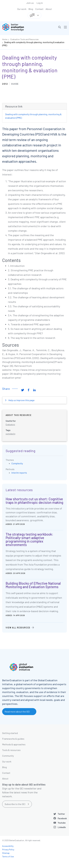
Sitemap (6, 853)
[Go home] (19, 27)
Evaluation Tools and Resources (25, 39)
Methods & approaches (14, 744)
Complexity (17, 463)
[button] (60, 27)
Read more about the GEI (17, 712)
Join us (30, 3)
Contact (39, 9)
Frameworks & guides (13, 739)
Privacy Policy (8, 849)
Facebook (62, 818)
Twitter (61, 814)
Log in (40, 3)
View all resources (18, 628)
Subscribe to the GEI (15, 804)
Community (8, 756)
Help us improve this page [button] (21, 400)
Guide (15, 84)
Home (5, 39)
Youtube (62, 823)
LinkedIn (62, 827)
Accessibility (8, 846)
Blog (31, 9)
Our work (22, 9)
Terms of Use (8, 856)
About (49, 9)
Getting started (10, 733)
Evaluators (10, 424)
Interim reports (19, 473)
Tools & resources (11, 750)
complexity (10, 434)
